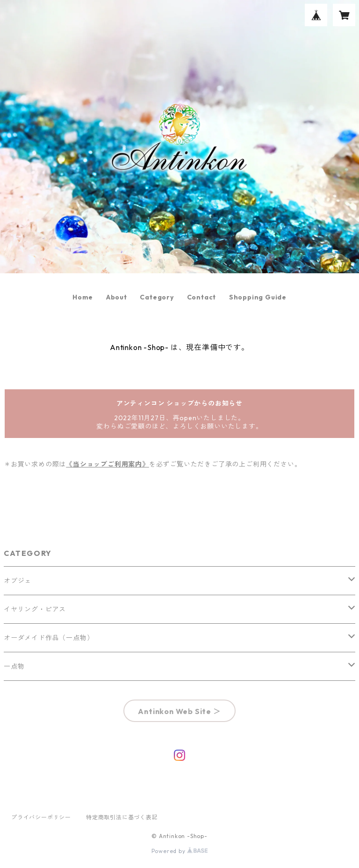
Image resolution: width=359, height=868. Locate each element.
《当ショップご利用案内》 (108, 464)
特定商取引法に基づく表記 (122, 817)
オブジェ (18, 581)
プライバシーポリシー (41, 817)
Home (83, 297)
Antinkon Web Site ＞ (179, 711)
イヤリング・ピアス (35, 609)
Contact (202, 297)
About (117, 297)
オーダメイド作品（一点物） (49, 638)
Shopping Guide (258, 297)
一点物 (14, 666)
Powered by (180, 851)
